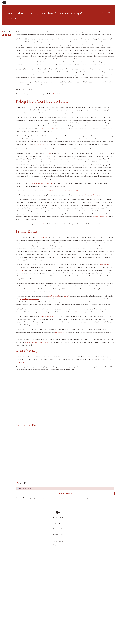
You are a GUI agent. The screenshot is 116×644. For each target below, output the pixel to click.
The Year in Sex (48, 315)
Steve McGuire (82, 477)
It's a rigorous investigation (48, 170)
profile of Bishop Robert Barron (54, 423)
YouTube (70, 394)
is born (49, 299)
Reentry (25, 362)
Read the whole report (76, 188)
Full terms (29, 618)
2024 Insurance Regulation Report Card (46, 244)
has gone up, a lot (28, 444)
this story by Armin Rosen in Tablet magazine (73, 454)
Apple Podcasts (61, 394)
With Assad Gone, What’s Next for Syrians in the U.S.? (66, 254)
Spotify (54, 394)
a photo (53, 203)
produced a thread (76, 387)
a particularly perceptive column (69, 397)
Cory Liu (34, 148)
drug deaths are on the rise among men (31, 262)
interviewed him (46, 418)
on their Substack (43, 357)
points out (28, 198)
